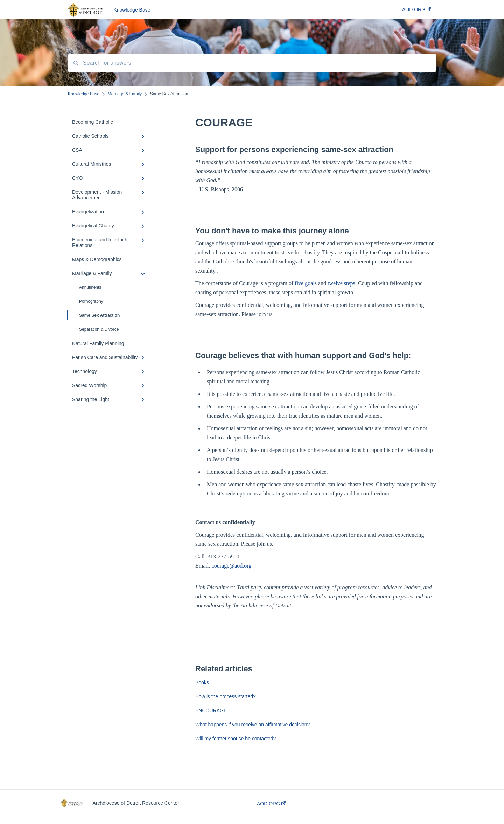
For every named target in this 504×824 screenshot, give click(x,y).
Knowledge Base (132, 10)
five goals (306, 283)
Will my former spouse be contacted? (236, 739)
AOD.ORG (271, 804)
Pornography (91, 301)
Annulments (90, 287)
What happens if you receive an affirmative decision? (253, 725)
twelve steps (341, 283)
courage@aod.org (232, 566)
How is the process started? (226, 696)
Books (202, 682)
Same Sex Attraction (94, 315)
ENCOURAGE (211, 710)
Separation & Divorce (99, 329)
